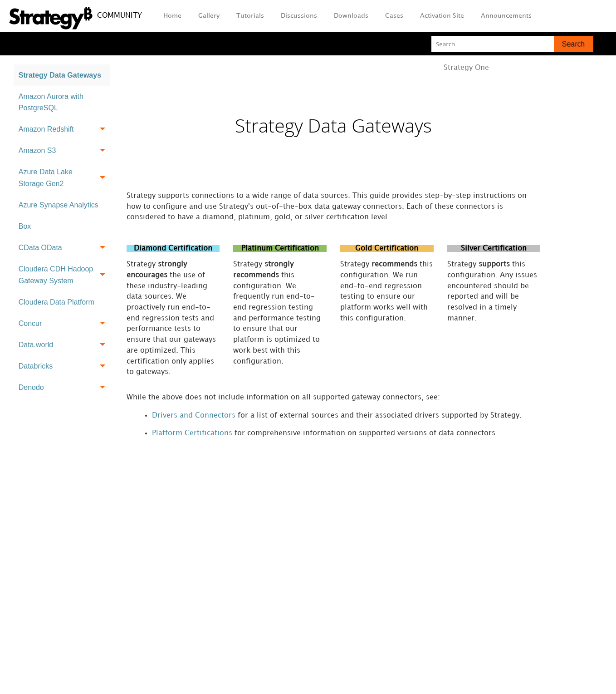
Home (172, 16)
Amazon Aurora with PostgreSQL (51, 102)
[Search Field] (512, 44)
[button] (574, 44)
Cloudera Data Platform (56, 302)
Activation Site (442, 16)
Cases (394, 16)
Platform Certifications (192, 436)
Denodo (64, 387)
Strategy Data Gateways (60, 75)
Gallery (209, 16)
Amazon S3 (64, 151)
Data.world (64, 345)
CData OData (64, 248)
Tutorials (250, 16)
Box (25, 226)
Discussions (299, 16)
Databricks (64, 366)
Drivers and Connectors (194, 417)
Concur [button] (64, 323)
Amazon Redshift (64, 130)
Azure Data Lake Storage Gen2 (64, 178)
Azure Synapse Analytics (59, 205)
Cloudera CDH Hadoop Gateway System (64, 275)
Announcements (506, 16)
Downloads (351, 16)
